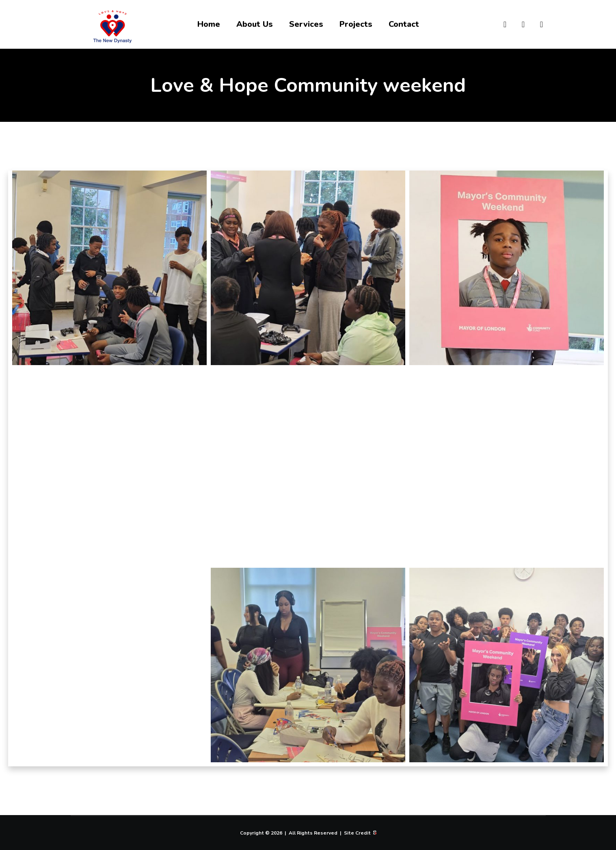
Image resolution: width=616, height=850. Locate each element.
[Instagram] (500, 24)
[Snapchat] (518, 24)
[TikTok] (537, 24)
